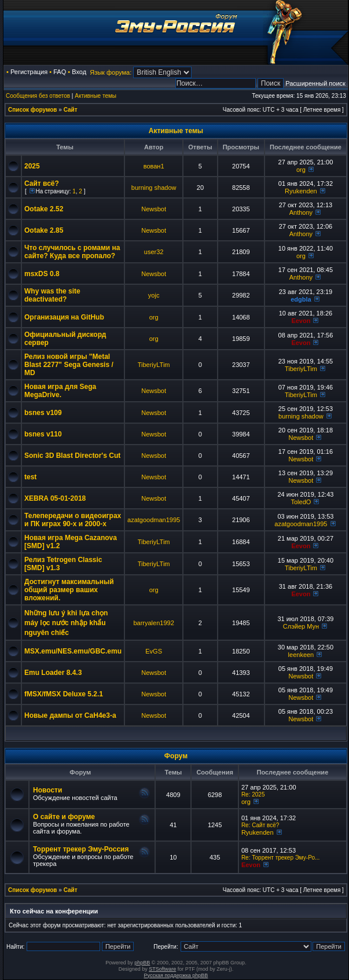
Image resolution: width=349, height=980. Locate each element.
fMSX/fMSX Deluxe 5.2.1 (64, 694)
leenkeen (301, 655)
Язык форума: (111, 72)
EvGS (154, 651)
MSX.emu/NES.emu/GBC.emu (73, 651)
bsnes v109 (43, 413)
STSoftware (162, 969)
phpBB (142, 963)
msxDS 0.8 (42, 274)
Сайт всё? (42, 183)
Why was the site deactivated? (52, 295)
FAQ (60, 72)
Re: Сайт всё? (260, 825)
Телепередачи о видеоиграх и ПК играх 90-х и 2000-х (73, 520)
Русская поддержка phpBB (176, 975)
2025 (32, 166)
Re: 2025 (253, 794)
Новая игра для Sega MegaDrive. (60, 391)
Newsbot (154, 209)
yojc (154, 295)
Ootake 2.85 (44, 230)
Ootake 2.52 (44, 209)
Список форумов (33, 110)
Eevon (301, 321)
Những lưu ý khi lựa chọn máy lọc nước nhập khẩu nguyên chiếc (66, 623)
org (301, 170)
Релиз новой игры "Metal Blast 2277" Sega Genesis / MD (69, 365)
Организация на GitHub (64, 317)
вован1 (154, 166)
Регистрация (29, 72)
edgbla (301, 299)
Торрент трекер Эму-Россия (81, 849)
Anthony (301, 212)
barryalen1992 (153, 623)
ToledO (301, 502)
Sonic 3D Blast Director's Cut (72, 456)
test (30, 477)
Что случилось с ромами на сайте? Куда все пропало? (72, 252)
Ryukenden (301, 191)
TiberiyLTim (154, 365)
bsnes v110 (43, 434)
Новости (47, 790)
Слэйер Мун (301, 626)
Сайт (71, 110)
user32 (154, 252)
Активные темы (95, 96)
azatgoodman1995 (154, 520)
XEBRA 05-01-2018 (55, 498)
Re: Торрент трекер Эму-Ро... (280, 858)
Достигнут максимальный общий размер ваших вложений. (69, 590)
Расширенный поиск (315, 83)
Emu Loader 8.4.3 (53, 673)
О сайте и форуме (64, 817)
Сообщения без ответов (38, 96)
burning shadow (154, 188)
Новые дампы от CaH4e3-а (70, 715)
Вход (79, 72)
